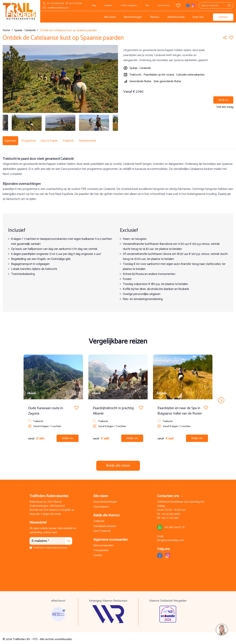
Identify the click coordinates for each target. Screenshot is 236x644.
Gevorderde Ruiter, (141, 81)
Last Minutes (164, 5)
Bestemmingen (133, 17)
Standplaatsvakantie (105, 524)
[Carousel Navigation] (118, 398)
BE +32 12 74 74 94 (74, 3)
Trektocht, (136, 75)
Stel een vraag (225, 107)
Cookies (98, 553)
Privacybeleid (101, 548)
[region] (222, 630)
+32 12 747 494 (170, 516)
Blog (94, 5)
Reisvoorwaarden (103, 543)
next (221, 398)
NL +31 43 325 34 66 (56, 3)
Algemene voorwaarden (111, 538)
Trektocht (99, 519)
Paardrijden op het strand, (159, 75)
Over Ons (198, 17)
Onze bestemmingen (105, 500)
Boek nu (223, 100)
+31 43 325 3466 (171, 512)
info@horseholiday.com (58, 8)
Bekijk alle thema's (107, 513)
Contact (223, 17)
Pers (147, 5)
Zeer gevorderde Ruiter (167, 81)
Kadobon (108, 5)
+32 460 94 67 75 (174, 525)
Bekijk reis (68, 436)
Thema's (155, 17)
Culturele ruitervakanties (190, 75)
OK (69, 539)
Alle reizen (110, 17)
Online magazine (129, 5)
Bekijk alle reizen (118, 463)
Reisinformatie (176, 17)
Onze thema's (101, 505)
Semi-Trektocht (102, 529)
